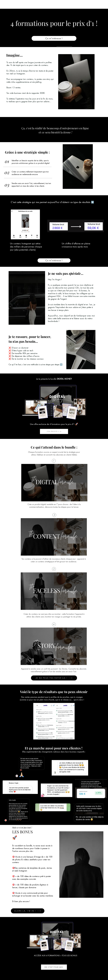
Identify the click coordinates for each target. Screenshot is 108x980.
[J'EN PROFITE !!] (54, 431)
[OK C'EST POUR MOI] (54, 967)
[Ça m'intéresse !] (54, 38)
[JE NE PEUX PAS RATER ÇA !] (54, 678)
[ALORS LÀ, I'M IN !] (28, 911)
